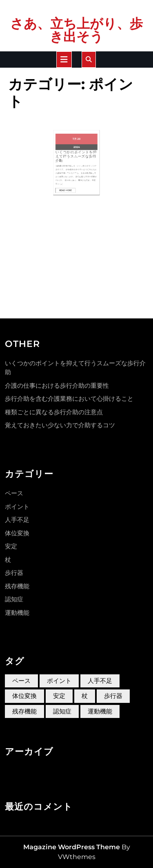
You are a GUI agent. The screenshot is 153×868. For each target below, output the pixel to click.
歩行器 (14, 573)
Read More (71, 166)
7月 (75, 135)
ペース (14, 493)
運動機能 (17, 613)
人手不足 (17, 520)
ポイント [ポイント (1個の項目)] (59, 681)
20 (78, 135)
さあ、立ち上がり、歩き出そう (76, 30)
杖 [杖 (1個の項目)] (85, 696)
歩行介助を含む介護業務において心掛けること (69, 399)
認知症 (14, 599)
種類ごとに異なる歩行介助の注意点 (54, 412)
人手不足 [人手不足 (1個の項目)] (100, 681)
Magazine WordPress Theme (72, 847)
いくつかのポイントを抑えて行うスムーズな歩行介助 (76, 145)
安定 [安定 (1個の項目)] (59, 696)
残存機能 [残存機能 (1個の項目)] (24, 711)
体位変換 (17, 533)
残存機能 (17, 586)
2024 (76, 140)
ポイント (17, 507)
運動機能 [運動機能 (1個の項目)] (100, 711)
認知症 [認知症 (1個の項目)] (62, 711)
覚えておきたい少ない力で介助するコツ (60, 425)
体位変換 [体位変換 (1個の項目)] (24, 696)
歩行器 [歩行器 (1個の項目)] (113, 696)
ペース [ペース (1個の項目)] (21, 681)
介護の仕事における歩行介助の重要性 (57, 385)
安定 (11, 546)
